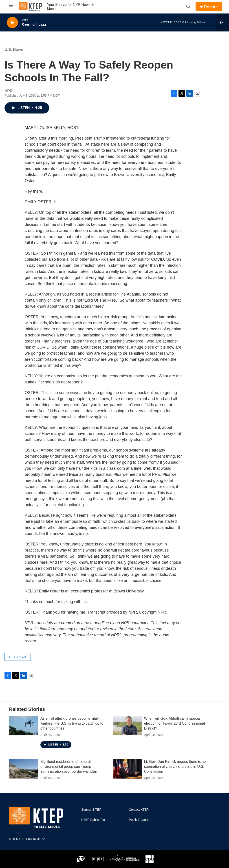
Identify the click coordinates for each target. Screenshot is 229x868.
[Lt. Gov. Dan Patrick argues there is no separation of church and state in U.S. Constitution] (127, 769)
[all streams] (222, 22)
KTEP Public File (93, 820)
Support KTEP (91, 810)
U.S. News (14, 50)
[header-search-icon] (188, 7)
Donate (211, 7)
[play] (12, 23)
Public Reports (139, 820)
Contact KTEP (139, 810)
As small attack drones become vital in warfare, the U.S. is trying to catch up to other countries (72, 723)
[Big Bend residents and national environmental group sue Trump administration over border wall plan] (24, 769)
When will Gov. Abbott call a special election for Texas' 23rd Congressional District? (174, 723)
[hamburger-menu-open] (11, 7)
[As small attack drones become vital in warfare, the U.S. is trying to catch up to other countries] (24, 726)
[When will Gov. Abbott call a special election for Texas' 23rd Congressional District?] (127, 726)
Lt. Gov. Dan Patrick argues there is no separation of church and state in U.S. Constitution (175, 767)
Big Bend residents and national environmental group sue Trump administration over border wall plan (69, 767)
